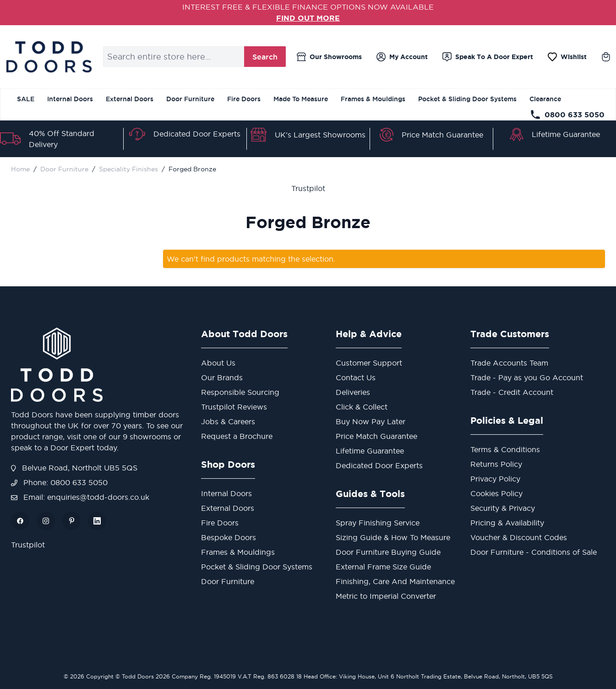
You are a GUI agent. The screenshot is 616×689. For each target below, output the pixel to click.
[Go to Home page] (49, 56)
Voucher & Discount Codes (519, 537)
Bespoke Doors (229, 537)
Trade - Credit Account (512, 392)
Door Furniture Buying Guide (388, 552)
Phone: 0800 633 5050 (59, 482)
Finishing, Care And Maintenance (395, 581)
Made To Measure (301, 98)
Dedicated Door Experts (197, 133)
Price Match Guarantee (442, 134)
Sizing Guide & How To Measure (393, 537)
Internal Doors (70, 98)
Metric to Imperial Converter (386, 596)
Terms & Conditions (505, 449)
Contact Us (356, 377)
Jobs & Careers (228, 421)
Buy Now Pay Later (371, 421)
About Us (218, 362)
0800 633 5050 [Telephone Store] (567, 114)
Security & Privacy (503, 508)
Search (265, 56)
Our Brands (222, 377)
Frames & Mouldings (373, 98)
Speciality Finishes (128, 169)
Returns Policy (496, 464)
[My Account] (402, 56)
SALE (26, 98)
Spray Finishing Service (378, 522)
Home (20, 169)
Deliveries (353, 392)
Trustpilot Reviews (234, 406)
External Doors (130, 98)
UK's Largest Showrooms (320, 134)
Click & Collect (362, 406)
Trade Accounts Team (509, 362)
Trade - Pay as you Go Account (527, 377)
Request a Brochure (237, 436)
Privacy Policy (495, 478)
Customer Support (369, 362)
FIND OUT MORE (308, 18)
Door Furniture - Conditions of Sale (534, 552)
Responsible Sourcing (240, 392)
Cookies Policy (496, 493)
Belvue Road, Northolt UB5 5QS (74, 467)
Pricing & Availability (507, 522)
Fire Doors (244, 98)
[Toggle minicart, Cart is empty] (606, 56)
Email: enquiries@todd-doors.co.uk (80, 497)
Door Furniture (190, 98)
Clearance (545, 98)
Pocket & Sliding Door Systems (467, 98)
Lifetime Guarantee (566, 134)
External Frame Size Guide (383, 566)
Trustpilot (308, 188)
